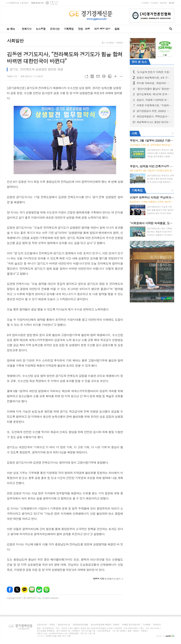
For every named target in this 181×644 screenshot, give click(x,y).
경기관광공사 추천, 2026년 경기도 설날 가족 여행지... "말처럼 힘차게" (154, 111)
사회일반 (119, 43)
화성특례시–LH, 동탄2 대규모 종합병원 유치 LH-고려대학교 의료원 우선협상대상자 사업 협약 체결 (154, 122)
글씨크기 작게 (121, 76)
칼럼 (117, 29)
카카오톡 (25, 590)
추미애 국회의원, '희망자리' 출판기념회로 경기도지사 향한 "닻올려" (154, 83)
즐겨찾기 (25, 3)
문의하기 (157, 625)
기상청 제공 (54, 4)
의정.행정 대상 (102, 29)
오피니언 (55, 29)
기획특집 (69, 29)
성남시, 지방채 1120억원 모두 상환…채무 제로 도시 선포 (154, 100)
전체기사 (26, 29)
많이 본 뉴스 (139, 62)
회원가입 (163, 3)
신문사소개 (42, 625)
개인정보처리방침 (80, 625)
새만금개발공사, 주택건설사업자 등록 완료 (154, 116)
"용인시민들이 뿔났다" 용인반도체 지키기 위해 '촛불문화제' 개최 (154, 89)
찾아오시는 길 (64, 625)
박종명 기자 (12, 76)
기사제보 (145, 3)
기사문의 (154, 3)
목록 (92, 76)
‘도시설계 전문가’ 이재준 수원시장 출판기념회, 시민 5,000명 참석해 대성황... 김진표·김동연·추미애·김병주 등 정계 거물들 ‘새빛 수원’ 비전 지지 (154, 72)
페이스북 (10, 590)
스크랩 (110, 76)
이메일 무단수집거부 (131, 625)
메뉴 (13, 29)
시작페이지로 (13, 3)
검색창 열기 (171, 29)
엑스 (17, 590)
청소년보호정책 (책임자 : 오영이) (105, 625)
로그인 (172, 3)
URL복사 (86, 76)
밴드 (47, 590)
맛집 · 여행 (84, 29)
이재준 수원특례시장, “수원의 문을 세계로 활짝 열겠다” (154, 105)
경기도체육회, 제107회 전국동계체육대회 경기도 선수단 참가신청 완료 (154, 94)
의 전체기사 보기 (107, 579)
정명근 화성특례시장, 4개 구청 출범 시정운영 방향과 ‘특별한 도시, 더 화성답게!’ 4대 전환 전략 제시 (154, 78)
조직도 (52, 625)
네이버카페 (39, 590)
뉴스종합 (41, 29)
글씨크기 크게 (115, 76)
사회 (134, 133)
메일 (98, 76)
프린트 (104, 76)
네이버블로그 (32, 590)
